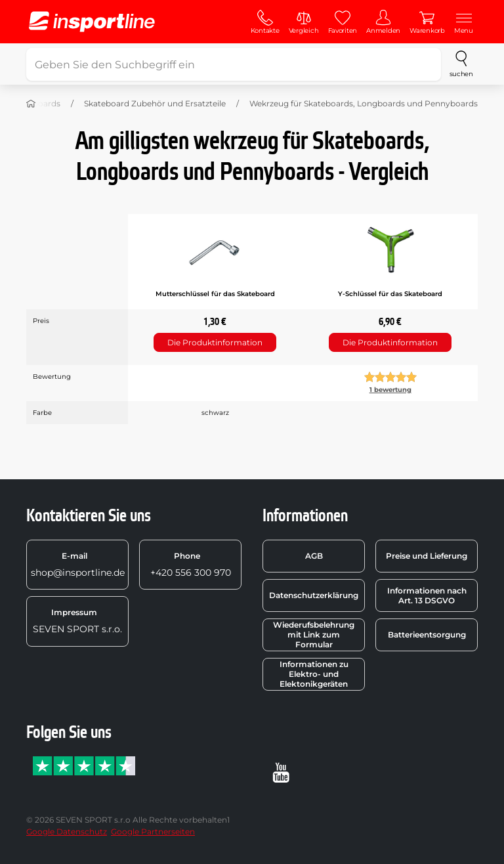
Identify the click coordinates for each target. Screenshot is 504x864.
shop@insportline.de (78, 565)
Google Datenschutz (67, 832)
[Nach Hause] (31, 104)
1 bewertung (390, 390)
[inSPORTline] (92, 22)
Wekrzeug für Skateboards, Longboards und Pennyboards (364, 103)
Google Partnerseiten (153, 832)
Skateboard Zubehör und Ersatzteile (155, 103)
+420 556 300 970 (191, 565)
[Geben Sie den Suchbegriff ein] (234, 64)
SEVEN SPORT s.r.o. (77, 621)
